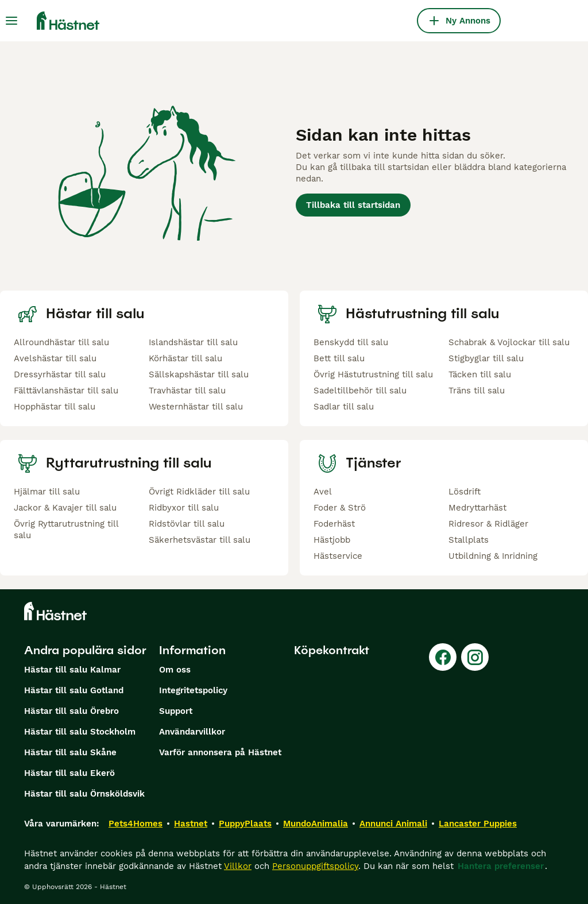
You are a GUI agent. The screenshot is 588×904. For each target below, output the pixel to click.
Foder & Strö (340, 508)
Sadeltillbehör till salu (360, 391)
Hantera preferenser (501, 866)
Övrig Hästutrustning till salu (373, 374)
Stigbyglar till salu (486, 358)
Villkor (238, 866)
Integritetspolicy (193, 690)
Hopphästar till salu (55, 407)
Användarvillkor (192, 732)
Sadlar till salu (344, 407)
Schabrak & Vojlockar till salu (509, 342)
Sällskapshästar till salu (199, 374)
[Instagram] (475, 657)
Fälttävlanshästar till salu (66, 391)
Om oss (175, 670)
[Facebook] (443, 657)
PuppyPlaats (245, 824)
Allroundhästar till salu (61, 342)
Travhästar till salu (187, 391)
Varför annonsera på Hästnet (220, 752)
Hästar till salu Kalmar (72, 670)
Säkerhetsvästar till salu (200, 540)
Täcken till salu (480, 374)
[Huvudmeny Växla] (11, 21)
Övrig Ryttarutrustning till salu (66, 530)
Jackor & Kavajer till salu (65, 508)
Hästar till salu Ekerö (69, 773)
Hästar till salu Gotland (74, 690)
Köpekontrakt (332, 650)
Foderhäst (334, 524)
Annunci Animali (393, 824)
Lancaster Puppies (478, 824)
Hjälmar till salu (47, 492)
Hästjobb (332, 540)
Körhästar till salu (185, 358)
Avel (323, 492)
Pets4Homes (136, 824)
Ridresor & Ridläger (488, 524)
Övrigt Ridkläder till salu (199, 492)
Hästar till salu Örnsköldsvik (84, 794)
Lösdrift (465, 492)
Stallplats (469, 540)
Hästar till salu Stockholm (80, 732)
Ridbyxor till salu (184, 508)
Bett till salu (339, 358)
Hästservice (338, 556)
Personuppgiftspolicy (315, 866)
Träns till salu (477, 391)
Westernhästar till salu (196, 407)
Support (176, 711)
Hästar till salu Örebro (71, 711)
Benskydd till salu (351, 342)
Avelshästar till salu (55, 358)
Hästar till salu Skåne (70, 752)
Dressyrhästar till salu (60, 374)
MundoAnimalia (316, 824)
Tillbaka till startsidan (353, 205)
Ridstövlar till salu (187, 524)
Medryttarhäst (477, 508)
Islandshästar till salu (193, 342)
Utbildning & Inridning (493, 556)
